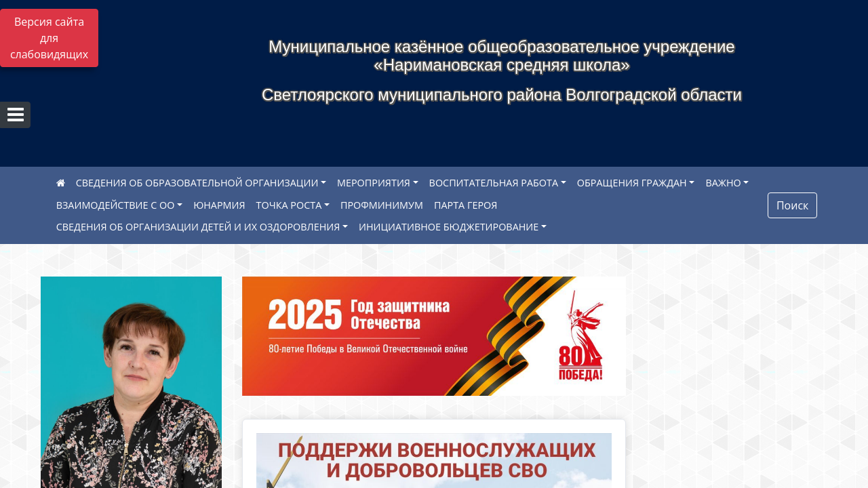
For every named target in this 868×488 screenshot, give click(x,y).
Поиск (792, 205)
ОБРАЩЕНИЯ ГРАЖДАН (632, 183)
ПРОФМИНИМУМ (382, 205)
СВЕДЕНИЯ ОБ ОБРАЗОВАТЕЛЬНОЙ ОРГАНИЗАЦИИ (197, 183)
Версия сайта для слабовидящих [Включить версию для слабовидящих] (49, 38)
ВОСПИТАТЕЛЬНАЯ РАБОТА (494, 183)
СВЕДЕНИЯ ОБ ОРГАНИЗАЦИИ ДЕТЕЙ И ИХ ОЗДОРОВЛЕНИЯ (198, 227)
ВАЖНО (723, 183)
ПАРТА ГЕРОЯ (466, 205)
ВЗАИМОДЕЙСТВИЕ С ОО (116, 205)
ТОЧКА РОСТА (289, 205)
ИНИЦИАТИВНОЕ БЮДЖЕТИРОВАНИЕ (449, 227)
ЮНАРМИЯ (219, 205)
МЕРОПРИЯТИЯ (374, 183)
